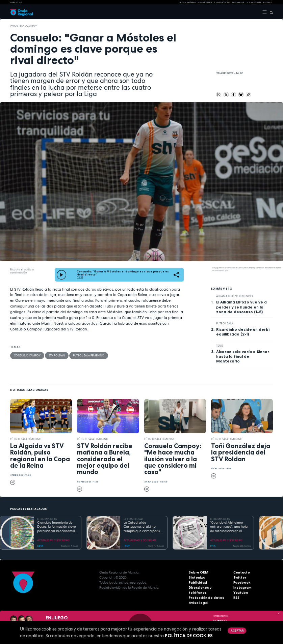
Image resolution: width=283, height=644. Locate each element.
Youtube (241, 593)
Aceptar (237, 631)
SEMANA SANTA (205, 2)
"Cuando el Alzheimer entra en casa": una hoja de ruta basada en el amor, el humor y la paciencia (229, 527)
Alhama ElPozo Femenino (235, 296)
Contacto (242, 572)
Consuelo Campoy (23, 26)
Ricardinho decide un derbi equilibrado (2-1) (243, 332)
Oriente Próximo (187, 2)
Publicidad (198, 582)
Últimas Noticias (222, 2)
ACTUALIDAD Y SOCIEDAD (53, 540)
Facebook (242, 582)
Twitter (240, 577)
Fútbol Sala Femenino (89, 355)
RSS (236, 598)
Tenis (220, 346)
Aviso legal (199, 603)
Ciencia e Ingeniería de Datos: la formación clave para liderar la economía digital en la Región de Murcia (57, 527)
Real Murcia (238, 2)
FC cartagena (253, 2)
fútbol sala (225, 323)
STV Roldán (57, 355)
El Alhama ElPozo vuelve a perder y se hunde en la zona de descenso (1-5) (241, 307)
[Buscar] (270, 12)
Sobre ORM (199, 572)
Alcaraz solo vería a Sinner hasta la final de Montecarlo (243, 356)
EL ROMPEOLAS (47, 519)
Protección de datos (207, 598)
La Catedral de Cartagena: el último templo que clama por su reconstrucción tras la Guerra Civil (143, 527)
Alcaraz (267, 2)
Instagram (242, 588)
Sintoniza (197, 577)
